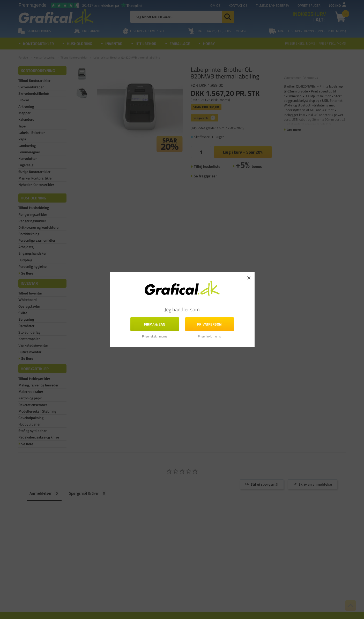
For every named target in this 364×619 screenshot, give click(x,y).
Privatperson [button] (209, 324)
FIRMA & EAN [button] (155, 324)
